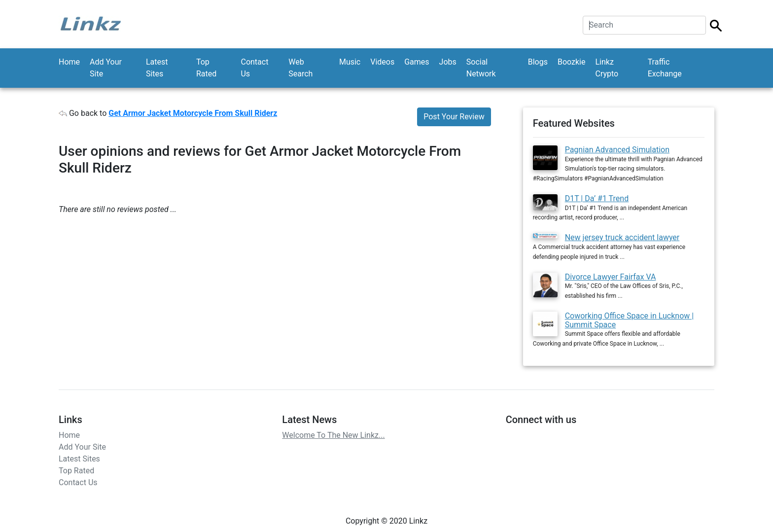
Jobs (448, 62)
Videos (382, 62)
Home (69, 62)
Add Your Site (106, 68)
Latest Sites (157, 68)
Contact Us (254, 68)
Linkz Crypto (607, 68)
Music (350, 62)
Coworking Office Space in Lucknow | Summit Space (630, 320)
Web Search (300, 68)
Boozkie (572, 62)
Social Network (481, 68)
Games (417, 62)
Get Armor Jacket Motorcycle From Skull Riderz (193, 113)
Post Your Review (454, 117)
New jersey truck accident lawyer (622, 237)
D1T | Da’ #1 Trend (597, 198)
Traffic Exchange (665, 68)
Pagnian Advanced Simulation (617, 150)
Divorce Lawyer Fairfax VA (611, 277)
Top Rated (206, 68)
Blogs (538, 62)
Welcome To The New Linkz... (333, 435)
